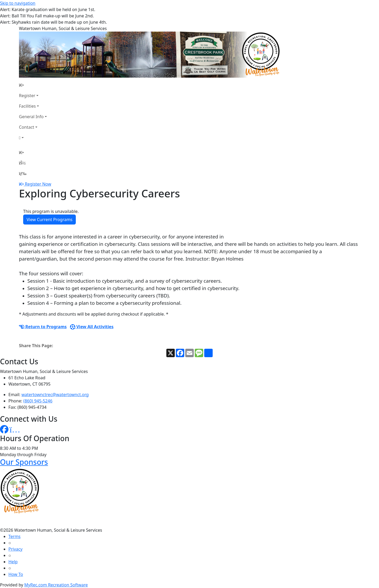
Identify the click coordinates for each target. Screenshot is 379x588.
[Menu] (23, 173)
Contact (27, 127)
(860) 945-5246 (38, 401)
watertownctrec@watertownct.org (55, 395)
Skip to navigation (18, 3)
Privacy (15, 549)
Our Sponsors (24, 462)
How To (16, 574)
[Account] (33, 138)
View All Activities (92, 327)
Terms (14, 536)
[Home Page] (33, 85)
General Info (31, 117)
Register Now (38, 184)
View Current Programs (49, 220)
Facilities (27, 106)
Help (13, 562)
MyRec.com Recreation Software (56, 585)
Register (27, 96)
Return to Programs (43, 327)
